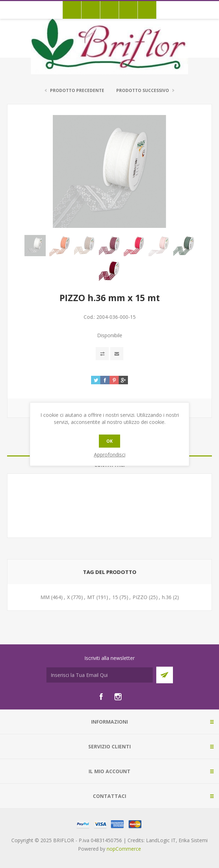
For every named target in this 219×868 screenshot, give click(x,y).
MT (91, 597)
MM (45, 597)
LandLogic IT (161, 840)
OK (109, 441)
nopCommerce (124, 849)
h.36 (167, 597)
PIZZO (140, 597)
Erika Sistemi (193, 840)
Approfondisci (110, 455)
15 (115, 597)
